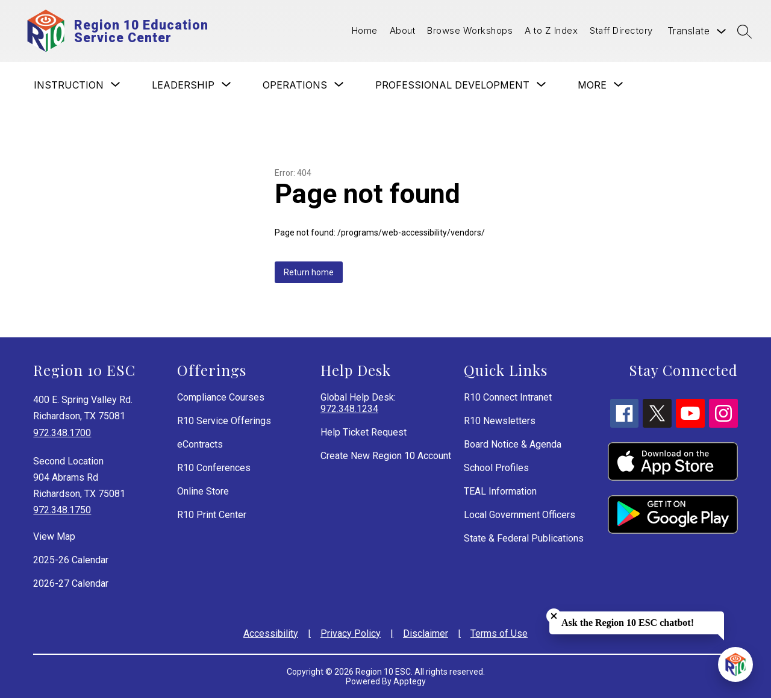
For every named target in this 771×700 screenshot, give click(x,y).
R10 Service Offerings (224, 423)
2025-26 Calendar (71, 562)
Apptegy (410, 683)
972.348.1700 (62, 435)
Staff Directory (621, 32)
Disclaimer (426, 635)
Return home (309, 274)
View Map (54, 538)
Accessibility (271, 635)
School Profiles (496, 470)
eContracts (200, 446)
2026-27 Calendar (71, 585)
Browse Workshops (470, 32)
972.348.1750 (62, 512)
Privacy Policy (351, 635)
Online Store (203, 493)
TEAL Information (500, 493)
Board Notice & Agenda (513, 446)
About (403, 32)
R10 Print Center (212, 517)
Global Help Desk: (358, 405)
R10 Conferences (214, 470)
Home (365, 32)
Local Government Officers (520, 517)
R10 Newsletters (500, 423)
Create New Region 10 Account (386, 458)
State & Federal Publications (524, 540)
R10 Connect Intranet (508, 399)
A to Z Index (551, 32)
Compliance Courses (221, 399)
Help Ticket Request (364, 434)
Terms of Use (499, 635)
